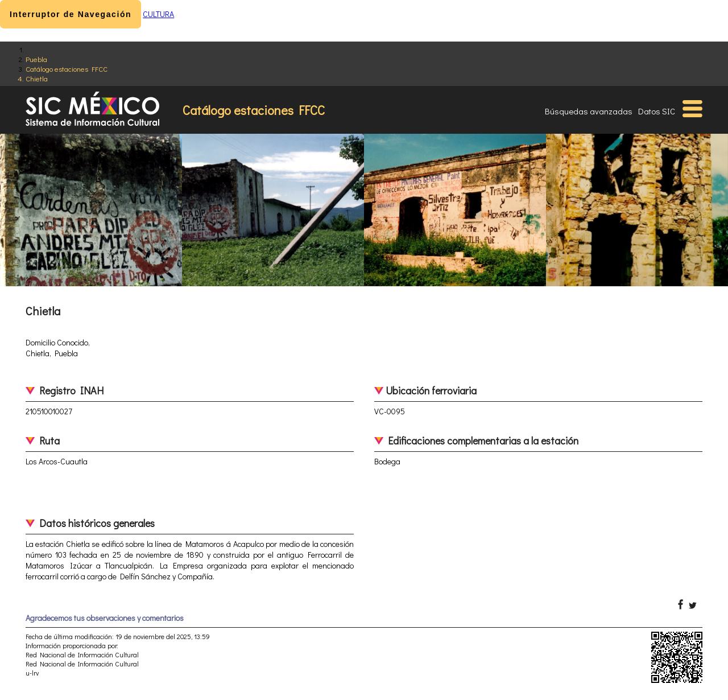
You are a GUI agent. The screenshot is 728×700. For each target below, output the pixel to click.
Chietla (37, 78)
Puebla (36, 59)
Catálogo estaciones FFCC (67, 69)
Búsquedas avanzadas (589, 111)
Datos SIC (657, 111)
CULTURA (158, 14)
